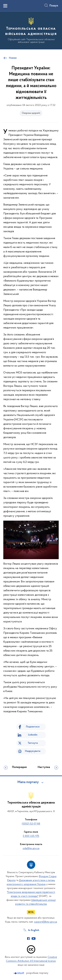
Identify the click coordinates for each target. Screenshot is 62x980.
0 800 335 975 (31, 836)
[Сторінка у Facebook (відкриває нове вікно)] (28, 939)
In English (34, 930)
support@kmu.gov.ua (46, 922)
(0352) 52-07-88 (31, 824)
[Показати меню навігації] (5, 6)
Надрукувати (33, 751)
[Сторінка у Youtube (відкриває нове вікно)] (34, 939)
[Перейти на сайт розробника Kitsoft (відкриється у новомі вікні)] (19, 973)
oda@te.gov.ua (31, 848)
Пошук (54, 6)
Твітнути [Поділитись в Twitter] (33, 743)
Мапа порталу (28, 782)
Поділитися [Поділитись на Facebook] (33, 727)
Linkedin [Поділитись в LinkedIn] (33, 735)
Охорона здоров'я (31, 113)
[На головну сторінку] (31, 30)
